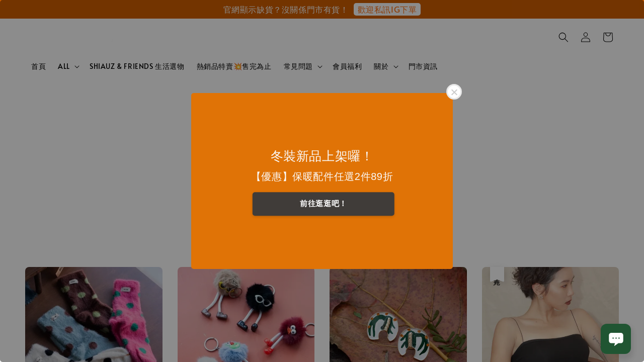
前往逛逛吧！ (324, 203)
